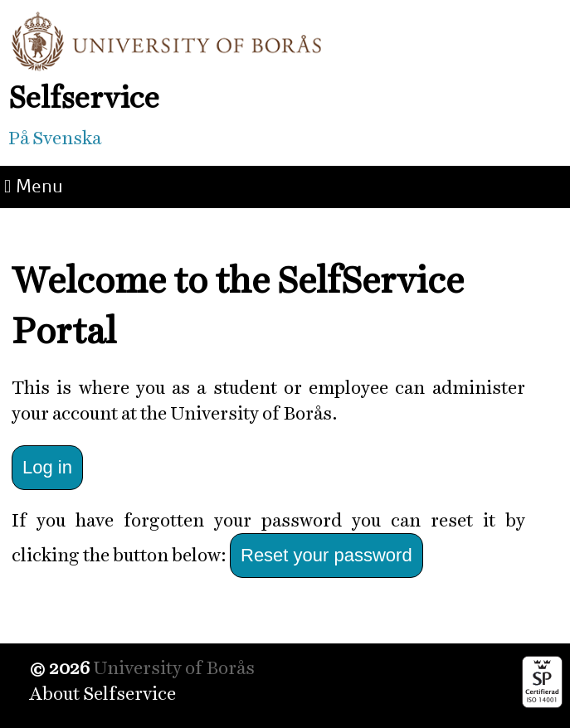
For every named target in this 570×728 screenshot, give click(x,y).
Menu (34, 186)
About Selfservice (102, 694)
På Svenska (55, 138)
